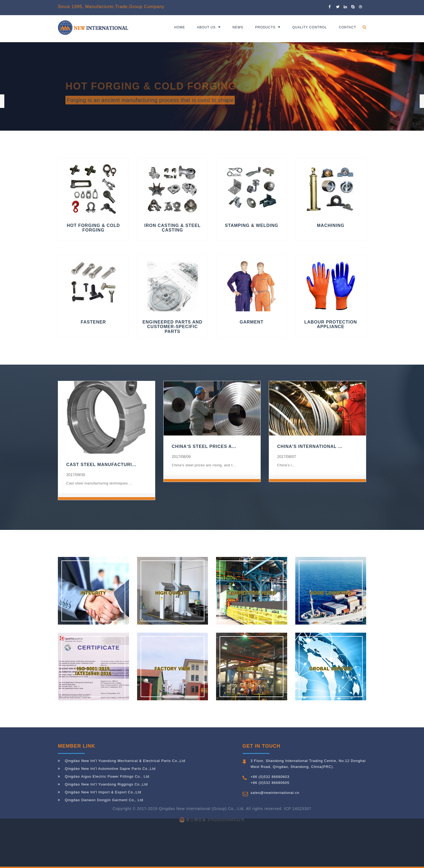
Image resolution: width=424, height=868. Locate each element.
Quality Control (310, 27)
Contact (347, 27)
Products (268, 27)
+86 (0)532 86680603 (270, 777)
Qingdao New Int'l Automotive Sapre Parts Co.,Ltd (110, 769)
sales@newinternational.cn (275, 793)
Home (180, 27)
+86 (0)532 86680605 (270, 783)
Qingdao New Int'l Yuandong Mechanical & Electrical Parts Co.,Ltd (125, 761)
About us (209, 27)
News (238, 27)
